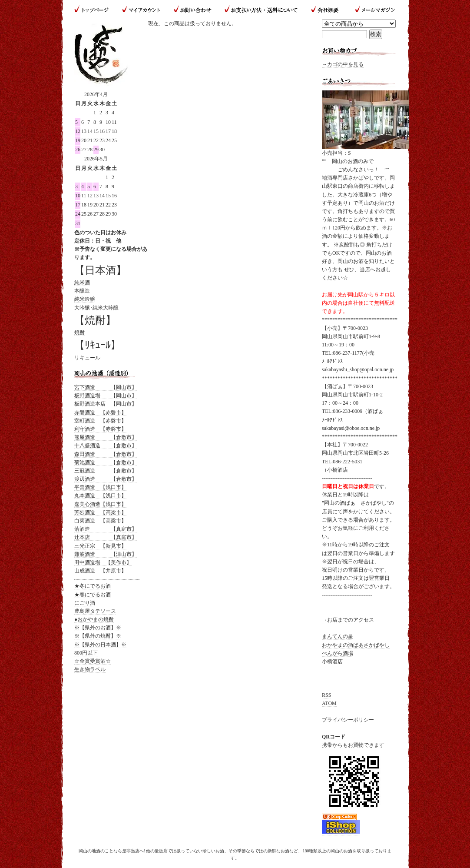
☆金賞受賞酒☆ (93, 661)
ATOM (329, 703)
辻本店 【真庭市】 (106, 537)
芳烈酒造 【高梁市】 (100, 512)
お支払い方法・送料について (261, 10)
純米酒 (82, 283)
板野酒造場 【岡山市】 (106, 396)
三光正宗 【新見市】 (100, 546)
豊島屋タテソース (95, 611)
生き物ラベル (90, 669)
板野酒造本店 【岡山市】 (106, 404)
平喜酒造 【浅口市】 (100, 487)
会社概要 (326, 10)
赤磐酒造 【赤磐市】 (100, 412)
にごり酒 (85, 603)
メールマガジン (372, 10)
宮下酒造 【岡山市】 (106, 387)
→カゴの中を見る (343, 64)
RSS (326, 695)
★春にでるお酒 (93, 595)
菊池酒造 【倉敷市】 (106, 462)
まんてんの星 (338, 636)
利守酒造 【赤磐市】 (100, 429)
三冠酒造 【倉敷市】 (106, 471)
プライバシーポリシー (348, 720)
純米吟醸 (85, 299)
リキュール (87, 358)
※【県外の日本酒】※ (100, 645)
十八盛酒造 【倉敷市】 (106, 446)
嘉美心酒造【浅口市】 (100, 504)
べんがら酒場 (338, 653)
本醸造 (82, 291)
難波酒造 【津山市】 (106, 554)
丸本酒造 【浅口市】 (100, 496)
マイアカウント (142, 10)
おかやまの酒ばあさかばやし (356, 645)
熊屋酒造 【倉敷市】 (106, 437)
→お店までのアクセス (348, 620)
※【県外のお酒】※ (98, 628)
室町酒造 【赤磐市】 (100, 421)
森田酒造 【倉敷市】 (106, 454)
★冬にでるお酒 (93, 586)
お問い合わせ (193, 10)
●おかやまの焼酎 (94, 619)
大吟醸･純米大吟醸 (96, 308)
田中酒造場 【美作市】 (103, 562)
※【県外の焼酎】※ (98, 636)
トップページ (95, 10)
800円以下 (86, 653)
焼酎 (79, 333)
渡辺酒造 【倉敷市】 (106, 479)
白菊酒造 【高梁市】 (100, 521)
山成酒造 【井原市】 (100, 571)
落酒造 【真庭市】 (106, 529)
